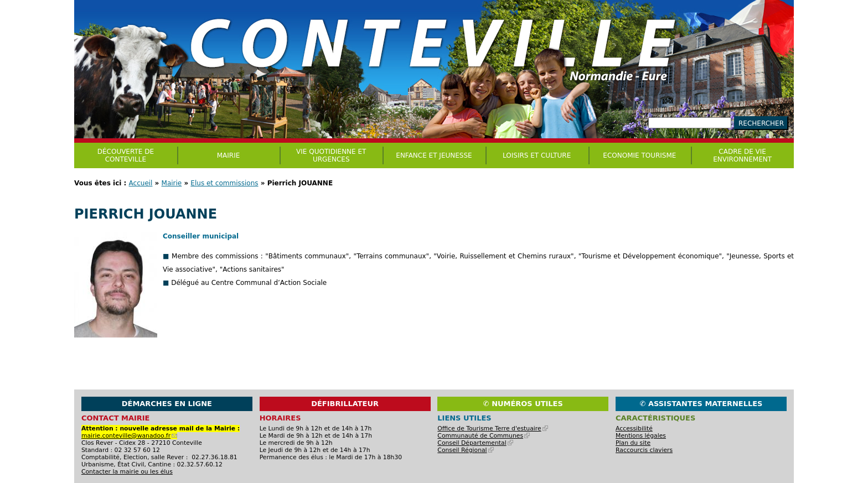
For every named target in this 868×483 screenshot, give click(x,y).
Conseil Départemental (475, 443)
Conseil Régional (465, 450)
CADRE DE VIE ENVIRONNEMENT (742, 155)
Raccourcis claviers (644, 450)
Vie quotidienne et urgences (331, 155)
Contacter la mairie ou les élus (127, 472)
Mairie (172, 183)
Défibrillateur (345, 404)
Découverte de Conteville (126, 155)
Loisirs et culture (537, 155)
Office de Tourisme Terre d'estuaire (492, 429)
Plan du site (633, 443)
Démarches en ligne (167, 404)
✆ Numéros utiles (523, 404)
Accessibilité (634, 429)
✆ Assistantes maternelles (701, 404)
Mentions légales (641, 436)
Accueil (141, 183)
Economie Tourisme (639, 155)
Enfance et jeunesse (434, 155)
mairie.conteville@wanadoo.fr (129, 436)
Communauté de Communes (484, 436)
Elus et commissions (224, 183)
